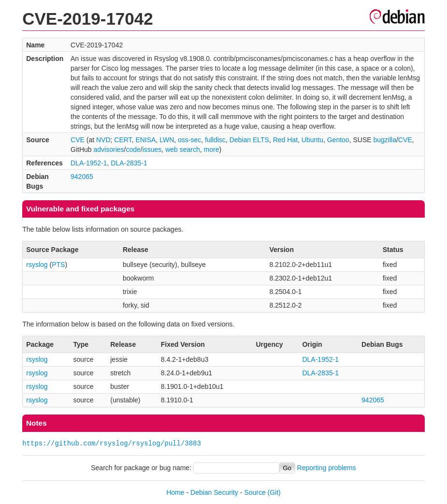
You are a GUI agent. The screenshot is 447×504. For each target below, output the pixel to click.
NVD (103, 140)
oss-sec (189, 140)
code (133, 149)
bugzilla (384, 140)
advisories (109, 149)
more (212, 149)
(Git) (274, 492)
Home (175, 492)
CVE (78, 140)
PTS (58, 265)
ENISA (145, 140)
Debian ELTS (249, 140)
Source (255, 492)
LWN (167, 140)
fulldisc (215, 140)
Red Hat (285, 140)
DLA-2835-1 (129, 163)
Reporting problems (327, 468)
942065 (82, 177)
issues (152, 149)
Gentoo (338, 140)
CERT (123, 140)
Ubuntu (312, 140)
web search (183, 149)
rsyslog (37, 265)
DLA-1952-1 (89, 163)
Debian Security (214, 492)
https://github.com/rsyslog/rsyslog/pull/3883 (112, 443)
